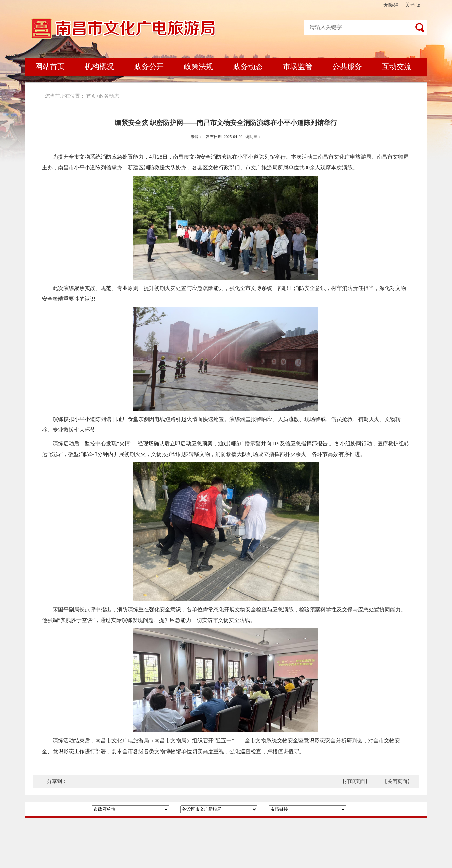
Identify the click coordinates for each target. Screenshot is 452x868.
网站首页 (50, 66)
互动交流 (397, 66)
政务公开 (149, 66)
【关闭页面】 (397, 781)
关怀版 (413, 5)
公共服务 (347, 66)
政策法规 (199, 66)
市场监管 (298, 66)
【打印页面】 (355, 781)
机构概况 (99, 66)
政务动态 (248, 66)
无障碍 (391, 5)
